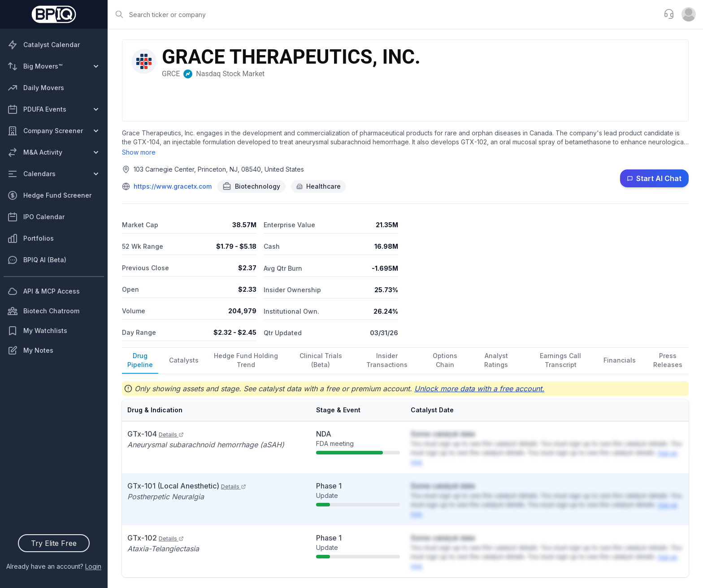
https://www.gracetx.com (173, 186)
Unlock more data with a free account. (479, 389)
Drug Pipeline (140, 360)
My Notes (30, 350)
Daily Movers (36, 88)
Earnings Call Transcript (560, 360)
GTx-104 (156, 434)
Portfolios (30, 238)
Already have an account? (54, 566)
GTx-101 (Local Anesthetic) (187, 486)
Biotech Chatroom (43, 311)
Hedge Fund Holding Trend (246, 360)
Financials (620, 360)
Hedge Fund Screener (49, 195)
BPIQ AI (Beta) (37, 260)
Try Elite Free (54, 543)
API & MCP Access (43, 291)
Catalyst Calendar (43, 45)
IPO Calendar (36, 217)
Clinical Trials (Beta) (321, 360)
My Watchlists (37, 331)
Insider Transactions (387, 360)
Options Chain (445, 360)
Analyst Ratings (496, 360)
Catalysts (184, 360)
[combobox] (383, 14)
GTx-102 (156, 538)
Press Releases (668, 360)
